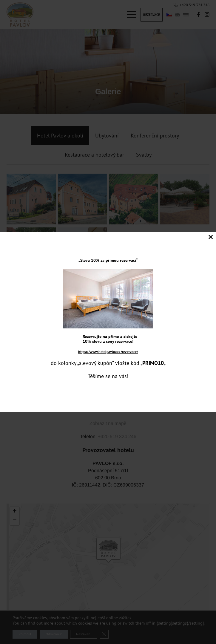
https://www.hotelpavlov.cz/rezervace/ (108, 352)
